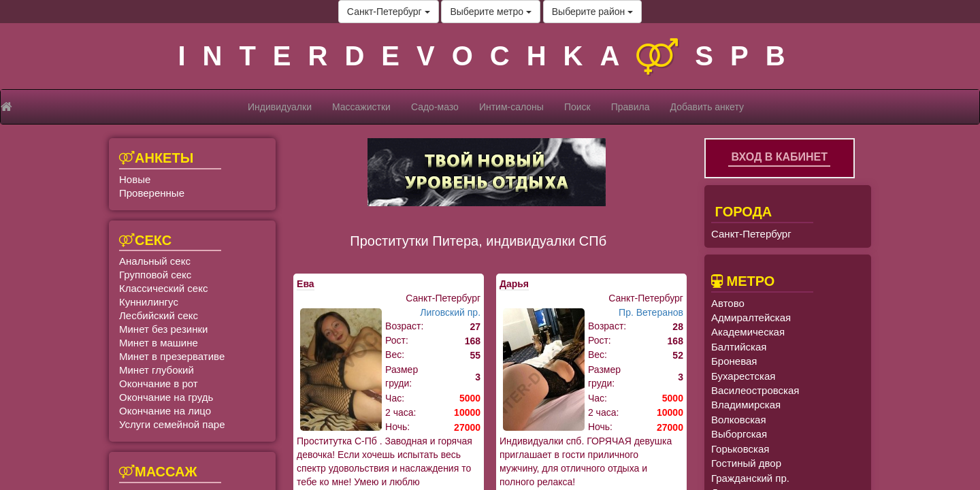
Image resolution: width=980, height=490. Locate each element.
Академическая (748, 332)
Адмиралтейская (751, 317)
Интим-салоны (511, 107)
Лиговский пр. (450, 312)
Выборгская (739, 434)
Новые (135, 179)
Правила (631, 107)
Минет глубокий (157, 370)
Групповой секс (155, 275)
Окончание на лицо (165, 411)
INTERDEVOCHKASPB (490, 56)
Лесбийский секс (159, 315)
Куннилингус (149, 302)
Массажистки (361, 107)
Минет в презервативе (172, 356)
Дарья (514, 284)
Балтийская (739, 347)
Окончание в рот (159, 383)
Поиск (577, 107)
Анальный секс (155, 261)
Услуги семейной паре (172, 424)
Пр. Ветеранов (651, 312)
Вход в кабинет (779, 157)
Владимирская (746, 405)
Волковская (739, 420)
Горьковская (740, 449)
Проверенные (152, 193)
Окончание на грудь (166, 397)
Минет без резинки (163, 329)
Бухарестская (743, 376)
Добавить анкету (707, 107)
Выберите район (592, 12)
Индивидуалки (280, 107)
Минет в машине (159, 343)
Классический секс (163, 288)
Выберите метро (490, 12)
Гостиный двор (746, 463)
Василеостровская (755, 390)
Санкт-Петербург (389, 12)
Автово (728, 303)
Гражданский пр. (750, 478)
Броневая (734, 361)
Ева (306, 284)
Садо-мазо (435, 107)
